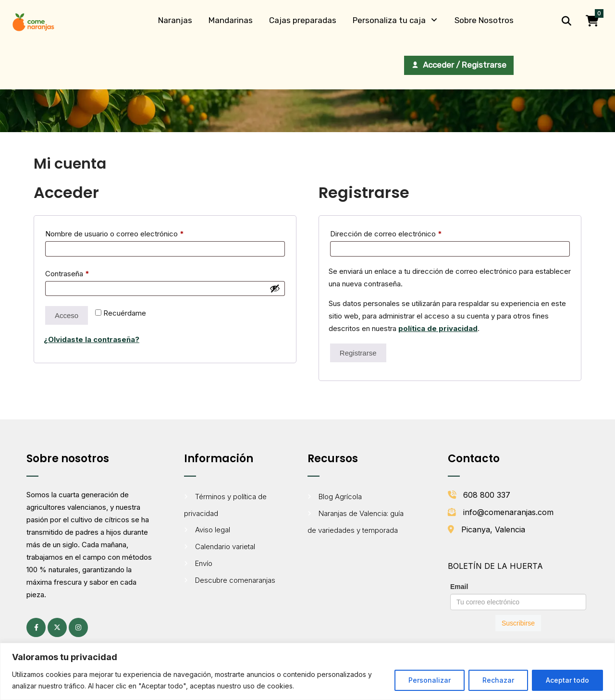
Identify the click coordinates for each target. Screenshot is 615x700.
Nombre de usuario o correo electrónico (132, 233)
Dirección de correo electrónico (404, 233)
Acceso (67, 315)
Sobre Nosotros (484, 20)
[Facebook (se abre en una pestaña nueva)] (36, 627)
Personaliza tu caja (389, 20)
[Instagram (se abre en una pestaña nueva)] (78, 627)
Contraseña (85, 272)
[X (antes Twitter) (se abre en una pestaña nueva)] (57, 627)
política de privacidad (438, 328)
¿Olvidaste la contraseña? (92, 339)
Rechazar (498, 680)
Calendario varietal (225, 546)
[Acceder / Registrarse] (459, 65)
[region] (307, 671)
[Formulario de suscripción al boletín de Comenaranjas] (518, 606)
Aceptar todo (567, 680)
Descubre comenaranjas (235, 580)
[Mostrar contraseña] (275, 288)
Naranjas (175, 20)
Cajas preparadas (303, 20)
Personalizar (430, 680)
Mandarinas (231, 20)
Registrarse (358, 353)
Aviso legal (213, 530)
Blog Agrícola (340, 497)
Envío (204, 563)
